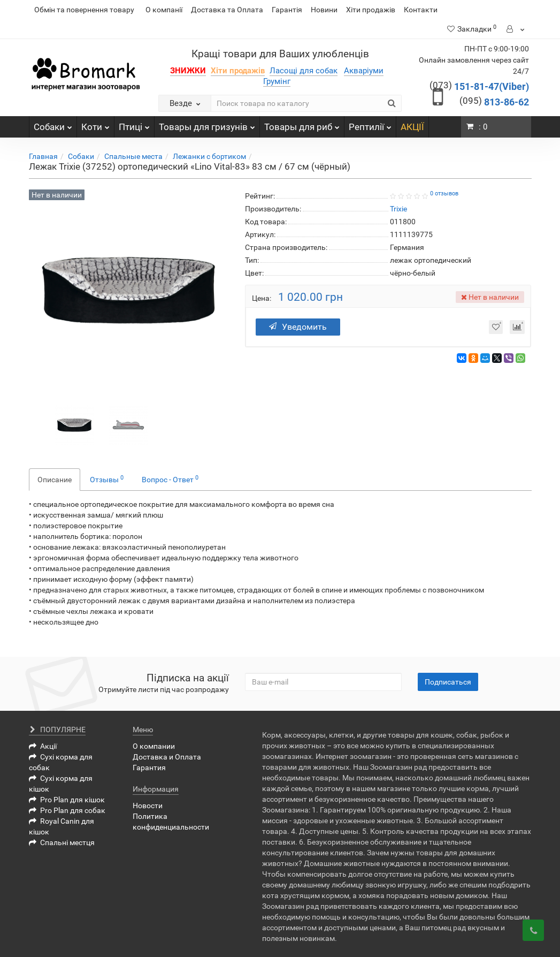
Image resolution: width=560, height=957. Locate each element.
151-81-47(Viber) (479, 86)
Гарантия (149, 768)
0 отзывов (444, 193)
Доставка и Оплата (167, 757)
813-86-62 (494, 102)
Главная (43, 156)
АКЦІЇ (412, 127)
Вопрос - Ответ (170, 479)
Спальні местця (62, 842)
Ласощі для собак (304, 71)
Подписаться (448, 682)
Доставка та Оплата (227, 10)
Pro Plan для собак (67, 810)
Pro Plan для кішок (67, 800)
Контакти (421, 10)
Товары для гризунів (207, 124)
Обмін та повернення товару (84, 10)
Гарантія (287, 10)
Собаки (53, 124)
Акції (43, 746)
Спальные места (133, 156)
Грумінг (277, 81)
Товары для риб (302, 124)
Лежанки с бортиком (209, 156)
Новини (324, 10)
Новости (148, 806)
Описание (55, 480)
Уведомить (299, 327)
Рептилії (370, 124)
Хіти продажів (371, 10)
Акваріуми (364, 71)
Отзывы (107, 479)
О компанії (164, 10)
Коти (95, 124)
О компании (154, 746)
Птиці (134, 124)
